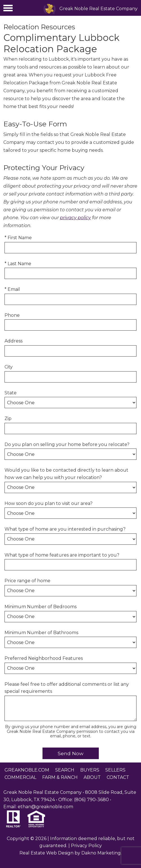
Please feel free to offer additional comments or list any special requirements (67, 688)
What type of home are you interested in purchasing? (65, 529)
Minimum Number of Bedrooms (41, 607)
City (9, 367)
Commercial (20, 777)
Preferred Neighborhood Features (44, 658)
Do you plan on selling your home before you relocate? (67, 444)
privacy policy (75, 218)
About (92, 777)
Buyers (90, 770)
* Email (12, 289)
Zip (8, 418)
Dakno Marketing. (101, 853)
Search (65, 770)
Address (14, 341)
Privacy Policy (86, 846)
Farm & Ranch (60, 777)
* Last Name (18, 264)
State (11, 393)
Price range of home (27, 581)
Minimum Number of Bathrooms (41, 633)
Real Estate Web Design (46, 853)
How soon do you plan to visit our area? (49, 503)
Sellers (115, 770)
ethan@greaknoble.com (45, 807)
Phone (12, 315)
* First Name (18, 238)
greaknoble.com (27, 770)
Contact (118, 777)
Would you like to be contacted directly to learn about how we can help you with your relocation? (66, 474)
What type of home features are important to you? (62, 555)
